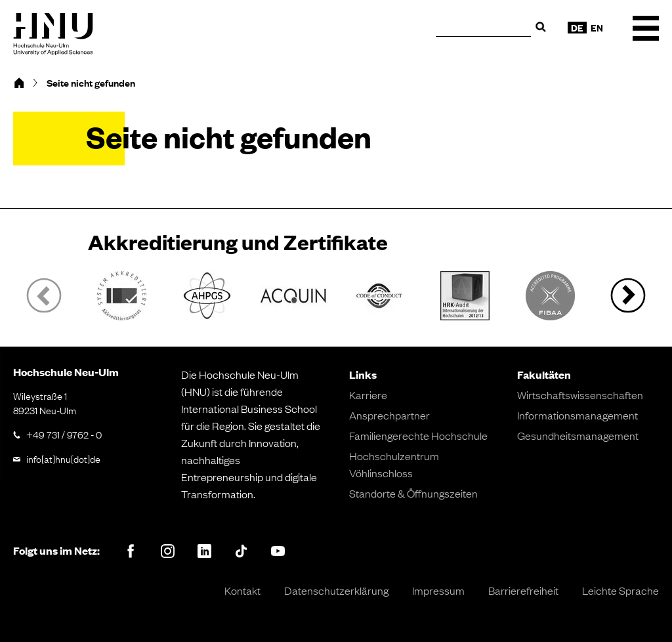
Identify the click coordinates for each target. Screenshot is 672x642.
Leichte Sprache (620, 590)
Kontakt (242, 590)
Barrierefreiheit (523, 590)
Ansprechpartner (389, 415)
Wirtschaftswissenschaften (580, 395)
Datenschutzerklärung (336, 590)
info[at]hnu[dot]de (63, 458)
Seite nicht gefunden (91, 83)
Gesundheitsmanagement (578, 435)
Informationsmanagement (577, 415)
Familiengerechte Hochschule (418, 435)
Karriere (368, 395)
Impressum (438, 590)
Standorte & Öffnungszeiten (413, 493)
